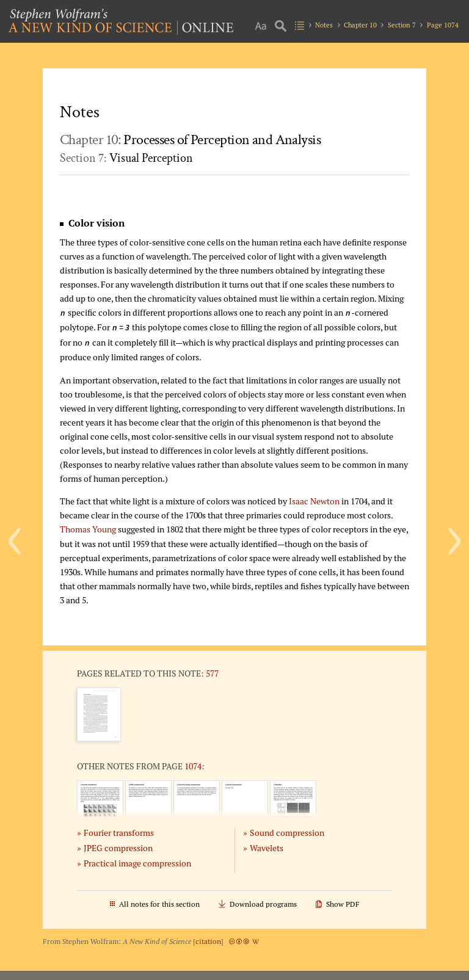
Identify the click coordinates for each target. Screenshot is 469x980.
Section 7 (402, 25)
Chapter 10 (360, 25)
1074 (193, 766)
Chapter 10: (190, 140)
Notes (324, 25)
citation (208, 941)
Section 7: (126, 158)
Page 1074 (443, 25)
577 (212, 673)
